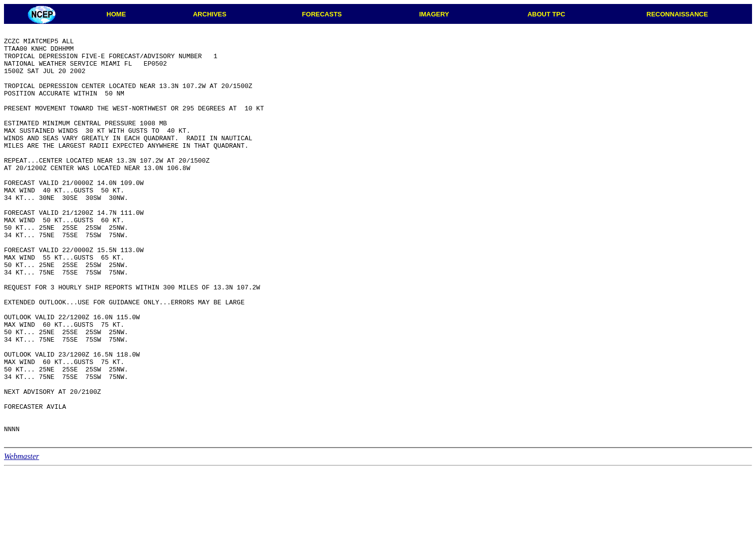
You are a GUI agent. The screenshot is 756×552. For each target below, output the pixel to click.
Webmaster (22, 538)
